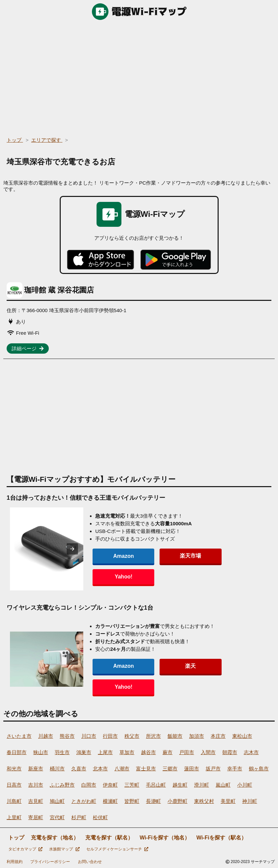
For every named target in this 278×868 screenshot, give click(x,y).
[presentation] (82, 549)
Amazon (122, 566)
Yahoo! (212, 566)
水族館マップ (64, 849)
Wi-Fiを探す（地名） (165, 838)
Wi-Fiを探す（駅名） (221, 838)
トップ (16, 838)
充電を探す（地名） (55, 838)
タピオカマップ (25, 849)
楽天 (167, 676)
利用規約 (15, 862)
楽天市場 (167, 566)
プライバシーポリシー (50, 862)
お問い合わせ (90, 862)
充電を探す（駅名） (109, 838)
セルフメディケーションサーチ (117, 849)
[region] (139, 76)
